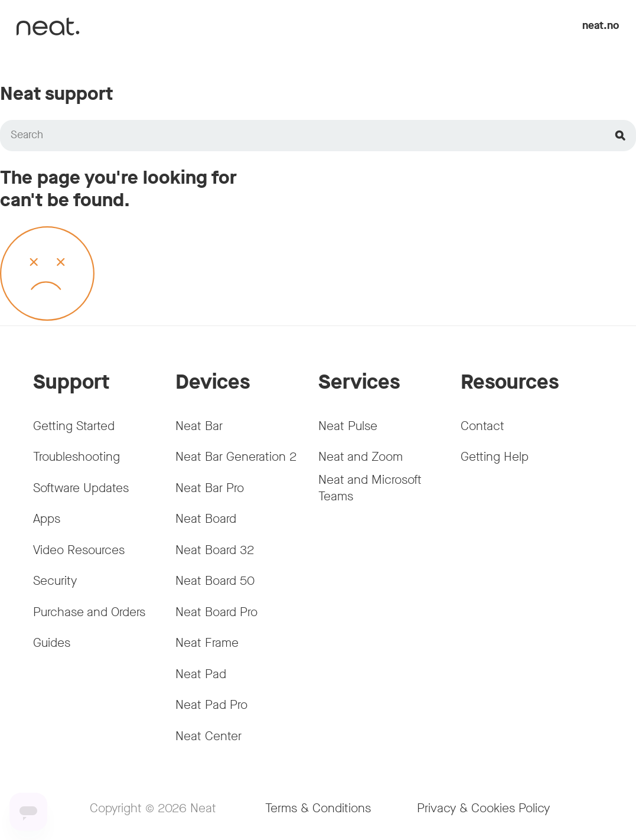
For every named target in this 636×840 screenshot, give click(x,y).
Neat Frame (207, 643)
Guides (52, 643)
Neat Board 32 (215, 550)
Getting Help (495, 457)
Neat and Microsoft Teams (370, 488)
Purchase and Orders (89, 612)
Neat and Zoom (361, 457)
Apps (47, 519)
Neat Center (208, 736)
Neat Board (206, 519)
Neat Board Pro (216, 612)
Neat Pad (201, 674)
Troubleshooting (76, 457)
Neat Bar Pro (210, 488)
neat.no (601, 26)
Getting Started (74, 426)
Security (55, 581)
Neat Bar (199, 426)
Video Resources (79, 550)
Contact (482, 426)
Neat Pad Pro (211, 705)
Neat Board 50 (215, 581)
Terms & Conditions (318, 808)
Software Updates (81, 488)
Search (27, 135)
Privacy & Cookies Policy (483, 808)
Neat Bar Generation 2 (236, 457)
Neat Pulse (348, 426)
